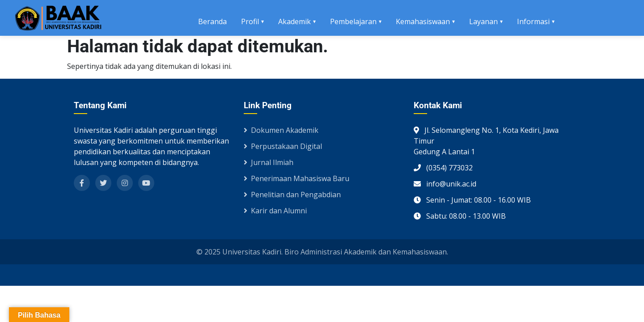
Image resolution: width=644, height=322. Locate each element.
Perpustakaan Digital (283, 146)
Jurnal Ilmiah (269, 162)
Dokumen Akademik (281, 130)
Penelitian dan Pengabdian (292, 195)
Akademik (294, 21)
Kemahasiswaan (423, 21)
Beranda (212, 21)
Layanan (483, 21)
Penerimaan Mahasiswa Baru (297, 178)
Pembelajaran (353, 21)
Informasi (533, 21)
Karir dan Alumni (275, 211)
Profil (250, 21)
